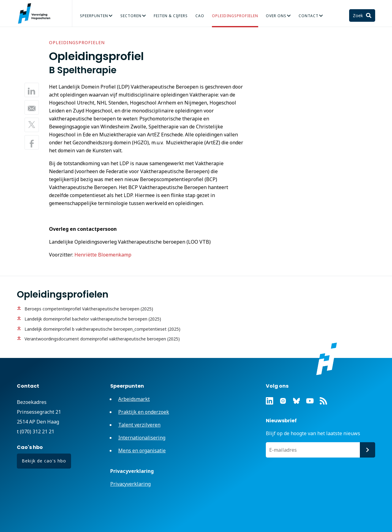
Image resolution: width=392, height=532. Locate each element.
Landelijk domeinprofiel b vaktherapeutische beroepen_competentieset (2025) (102, 329)
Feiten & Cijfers (171, 16)
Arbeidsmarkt (134, 399)
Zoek (358, 15)
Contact (309, 16)
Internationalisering (142, 438)
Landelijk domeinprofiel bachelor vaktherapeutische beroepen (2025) (93, 319)
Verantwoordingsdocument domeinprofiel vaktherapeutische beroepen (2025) (102, 339)
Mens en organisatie (142, 450)
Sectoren (131, 16)
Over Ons (276, 16)
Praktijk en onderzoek (144, 412)
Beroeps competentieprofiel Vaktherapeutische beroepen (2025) (89, 309)
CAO (200, 16)
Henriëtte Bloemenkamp (103, 255)
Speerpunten (94, 16)
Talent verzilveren (139, 425)
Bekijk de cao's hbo (44, 461)
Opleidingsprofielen (235, 16)
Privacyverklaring (130, 484)
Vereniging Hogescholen (37, 13)
